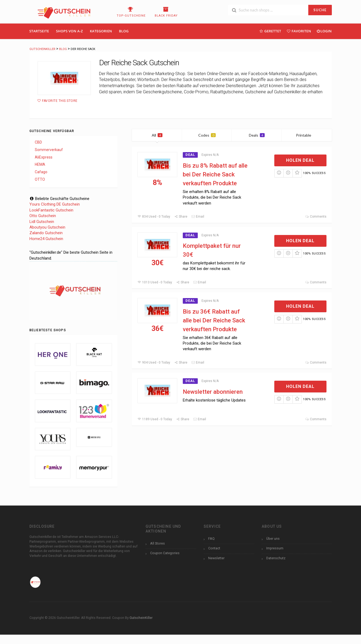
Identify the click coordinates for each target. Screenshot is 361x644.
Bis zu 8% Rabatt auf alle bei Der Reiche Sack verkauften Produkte (215, 174)
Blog (124, 31)
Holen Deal (300, 160)
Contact (214, 548)
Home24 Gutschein (46, 239)
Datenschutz (276, 558)
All (157, 135)
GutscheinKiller (141, 618)
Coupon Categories (165, 553)
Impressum (275, 548)
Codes (207, 135)
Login (324, 31)
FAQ (211, 539)
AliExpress (44, 157)
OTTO (40, 179)
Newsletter (216, 558)
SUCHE (320, 10)
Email (198, 217)
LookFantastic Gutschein (51, 210)
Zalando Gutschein (46, 233)
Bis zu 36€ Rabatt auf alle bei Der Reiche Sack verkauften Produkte (214, 320)
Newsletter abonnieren (213, 392)
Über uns (273, 539)
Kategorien (101, 31)
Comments (316, 217)
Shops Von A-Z (69, 31)
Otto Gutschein (43, 216)
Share (181, 217)
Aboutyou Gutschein (47, 227)
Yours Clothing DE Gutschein (55, 204)
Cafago (41, 172)
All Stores (157, 543)
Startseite (39, 31)
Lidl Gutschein (42, 222)
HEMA (40, 164)
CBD (38, 142)
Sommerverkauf (49, 150)
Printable (307, 135)
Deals (257, 135)
